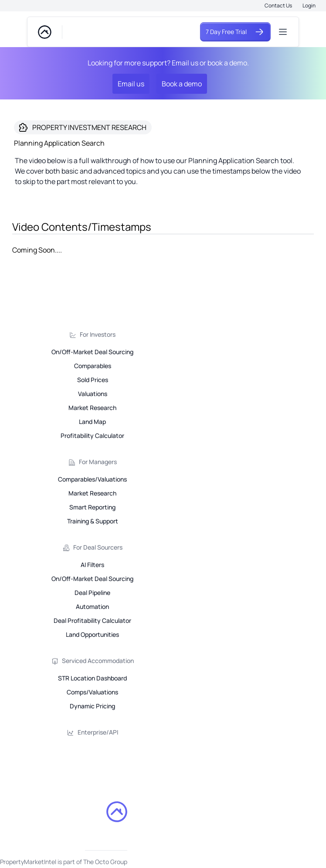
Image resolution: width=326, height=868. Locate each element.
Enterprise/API (98, 732)
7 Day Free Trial (235, 32)
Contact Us (278, 5)
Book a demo (182, 84)
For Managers (98, 462)
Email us (131, 84)
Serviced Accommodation (98, 661)
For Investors (98, 334)
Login (309, 5)
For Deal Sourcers (98, 547)
